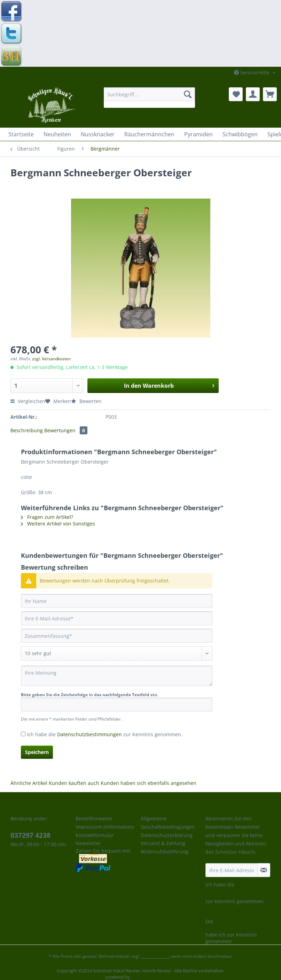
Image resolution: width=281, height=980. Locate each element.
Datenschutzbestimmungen (89, 734)
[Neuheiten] (57, 134)
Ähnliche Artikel (29, 783)
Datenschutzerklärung (167, 835)
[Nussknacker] (98, 134)
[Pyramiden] (198, 134)
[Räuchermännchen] (149, 134)
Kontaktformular (95, 835)
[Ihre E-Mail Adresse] (231, 870)
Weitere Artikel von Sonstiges (58, 524)
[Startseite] (21, 134)
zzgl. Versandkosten (51, 359)
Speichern (37, 752)
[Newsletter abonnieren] (264, 870)
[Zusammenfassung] (117, 636)
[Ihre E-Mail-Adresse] (117, 618)
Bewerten (86, 401)
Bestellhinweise (94, 818)
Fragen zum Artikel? (47, 517)
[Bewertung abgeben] (117, 653)
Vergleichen (28, 401)
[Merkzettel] (236, 94)
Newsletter (88, 843)
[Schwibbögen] (240, 134)
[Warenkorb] (270, 94)
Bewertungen (66, 430)
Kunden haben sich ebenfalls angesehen (149, 783)
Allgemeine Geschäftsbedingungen (168, 823)
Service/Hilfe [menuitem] (252, 73)
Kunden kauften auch (74, 783)
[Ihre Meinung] (117, 676)
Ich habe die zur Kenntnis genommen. (105, 734)
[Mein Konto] (253, 94)
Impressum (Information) (105, 827)
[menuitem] (149, 98)
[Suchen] (188, 94)
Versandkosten (155, 956)
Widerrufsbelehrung (165, 852)
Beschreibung (27, 430)
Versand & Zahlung (163, 843)
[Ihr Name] (117, 601)
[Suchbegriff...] (149, 94)
